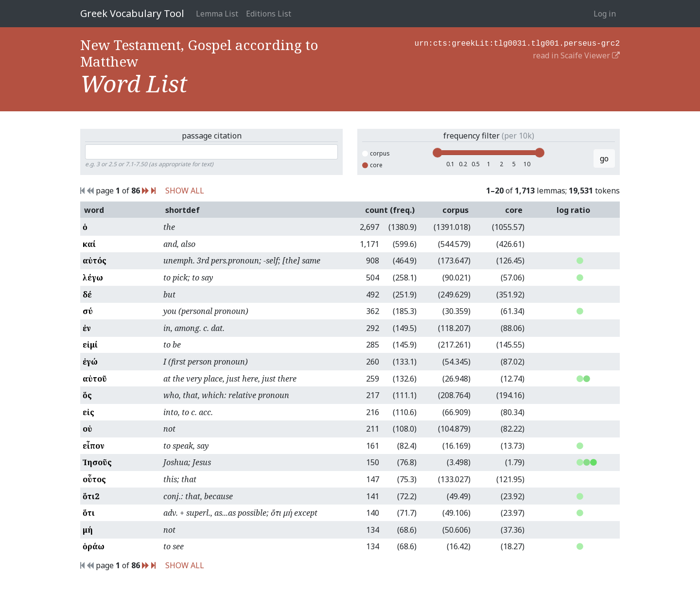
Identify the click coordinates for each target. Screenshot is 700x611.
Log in (605, 14)
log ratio (573, 210)
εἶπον (94, 446)
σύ (88, 311)
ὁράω (94, 546)
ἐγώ (90, 362)
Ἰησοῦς (97, 462)
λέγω (93, 278)
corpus (376, 153)
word (94, 210)
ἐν (87, 328)
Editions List (269, 14)
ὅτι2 (91, 496)
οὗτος (94, 479)
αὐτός (95, 261)
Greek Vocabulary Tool (132, 13)
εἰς (88, 412)
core (372, 165)
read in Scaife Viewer (576, 54)
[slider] (437, 153)
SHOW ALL (185, 191)
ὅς (87, 395)
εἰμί (90, 345)
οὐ (87, 429)
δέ (87, 295)
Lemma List (217, 14)
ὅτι (89, 513)
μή (88, 530)
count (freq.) (390, 210)
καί (89, 244)
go (604, 158)
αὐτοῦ (95, 379)
